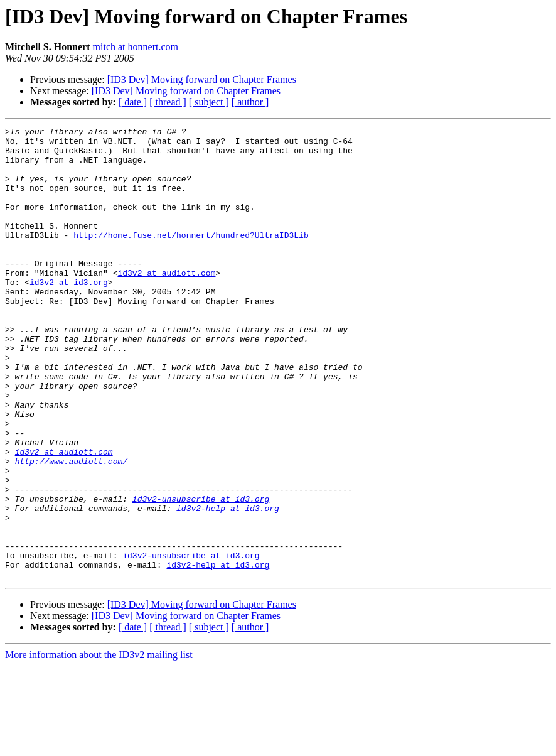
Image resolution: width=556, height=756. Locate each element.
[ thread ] (168, 102)
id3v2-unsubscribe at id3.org (201, 574)
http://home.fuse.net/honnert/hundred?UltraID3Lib (191, 257)
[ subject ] (209, 102)
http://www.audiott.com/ (71, 529)
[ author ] (250, 102)
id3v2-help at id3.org (228, 585)
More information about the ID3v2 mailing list (99, 745)
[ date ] (133, 102)
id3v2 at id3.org (69, 314)
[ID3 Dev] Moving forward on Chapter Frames (202, 79)
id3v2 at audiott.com (166, 303)
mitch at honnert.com (136, 47)
